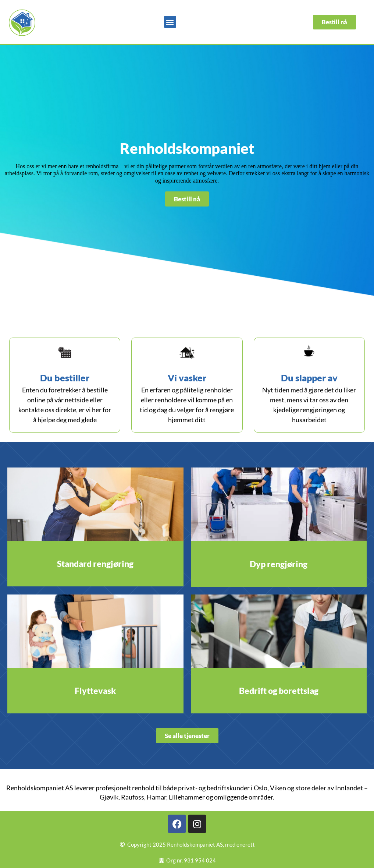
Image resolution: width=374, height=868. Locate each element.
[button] (170, 22)
